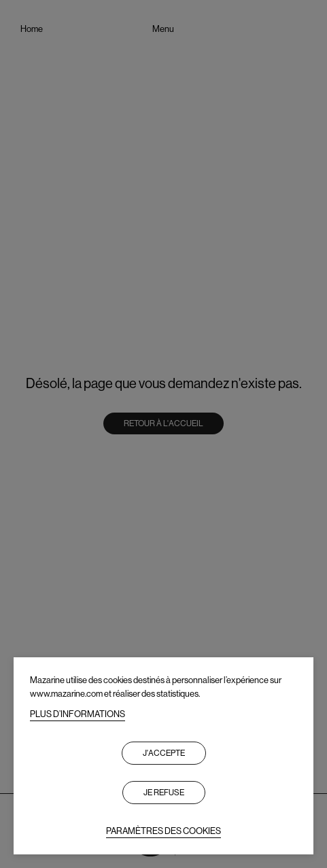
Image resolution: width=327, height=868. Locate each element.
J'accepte (164, 753)
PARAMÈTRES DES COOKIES (163, 831)
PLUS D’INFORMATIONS (78, 714)
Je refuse (164, 793)
